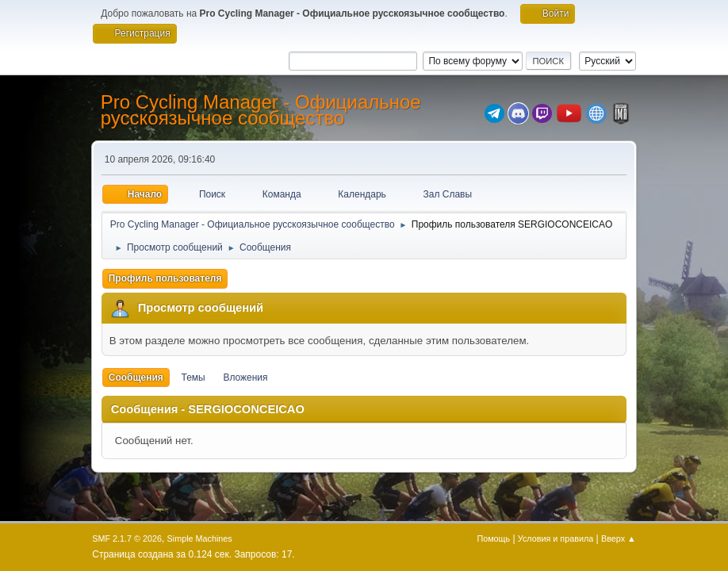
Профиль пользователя (165, 278)
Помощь (493, 538)
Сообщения (136, 377)
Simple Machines (200, 538)
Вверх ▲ (619, 538)
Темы (193, 377)
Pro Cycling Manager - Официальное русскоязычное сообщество (261, 110)
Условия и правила (556, 538)
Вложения (245, 377)
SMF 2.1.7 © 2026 (127, 538)
